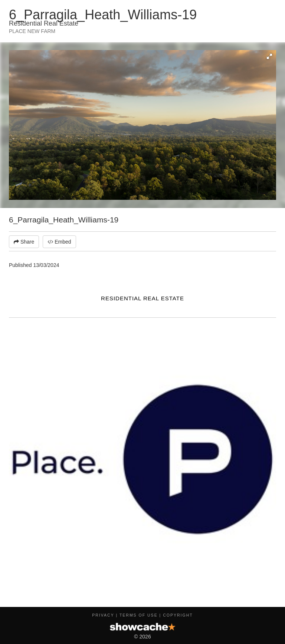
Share (24, 242)
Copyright (178, 615)
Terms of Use (139, 615)
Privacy (103, 615)
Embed (59, 242)
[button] (269, 56)
